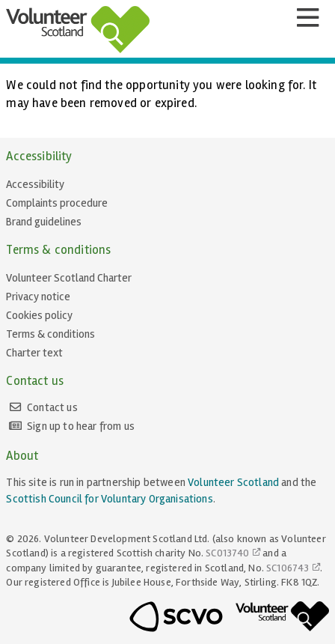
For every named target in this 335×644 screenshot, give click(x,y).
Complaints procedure (57, 203)
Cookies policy (39, 315)
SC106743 (288, 568)
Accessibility (35, 184)
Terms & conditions (50, 334)
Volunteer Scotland (233, 482)
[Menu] (307, 18)
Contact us (52, 407)
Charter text (34, 353)
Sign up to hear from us (81, 426)
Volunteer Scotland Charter (69, 278)
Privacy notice (38, 297)
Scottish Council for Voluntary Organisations (109, 499)
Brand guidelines (44, 222)
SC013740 (227, 553)
